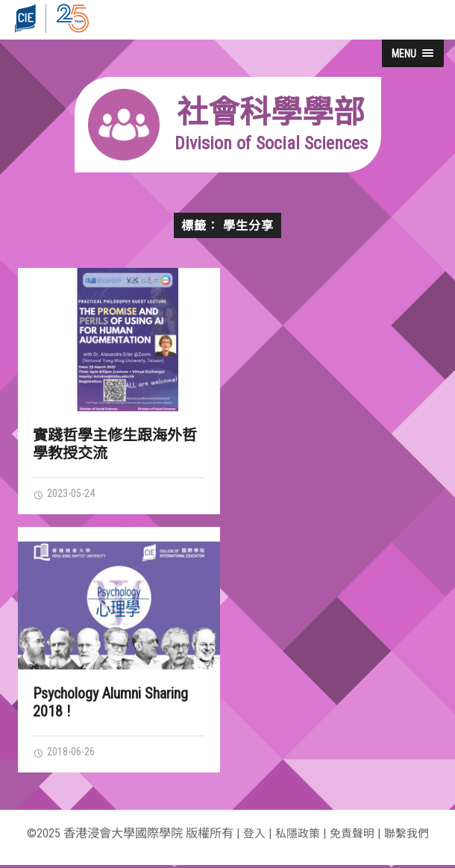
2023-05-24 (68, 494)
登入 (250, 836)
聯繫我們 (410, 836)
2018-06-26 (68, 754)
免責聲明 (353, 836)
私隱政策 (295, 836)
